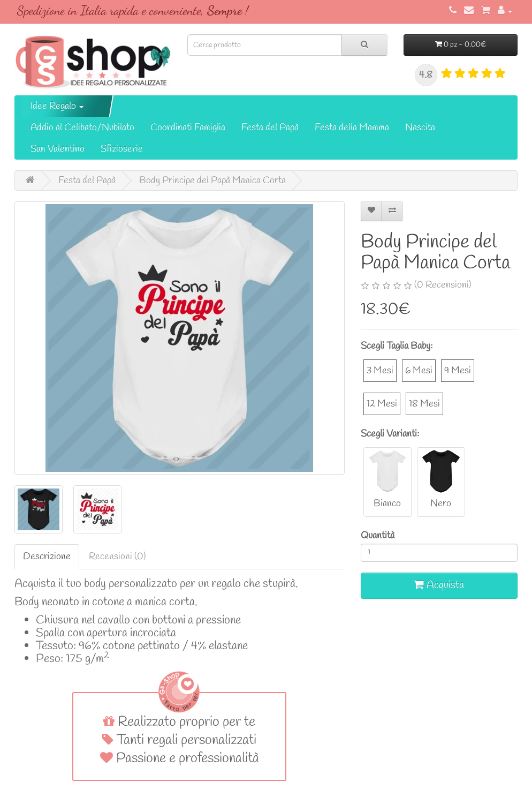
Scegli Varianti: (390, 434)
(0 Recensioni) (443, 285)
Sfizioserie (122, 149)
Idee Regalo (57, 106)
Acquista (439, 585)
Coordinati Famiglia (188, 127)
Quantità (378, 536)
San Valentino (58, 149)
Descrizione (47, 557)
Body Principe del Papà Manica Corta (212, 181)
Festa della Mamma (352, 127)
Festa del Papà (270, 127)
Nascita (420, 127)
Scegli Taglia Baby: (397, 346)
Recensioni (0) (117, 557)
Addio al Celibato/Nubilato (82, 127)
